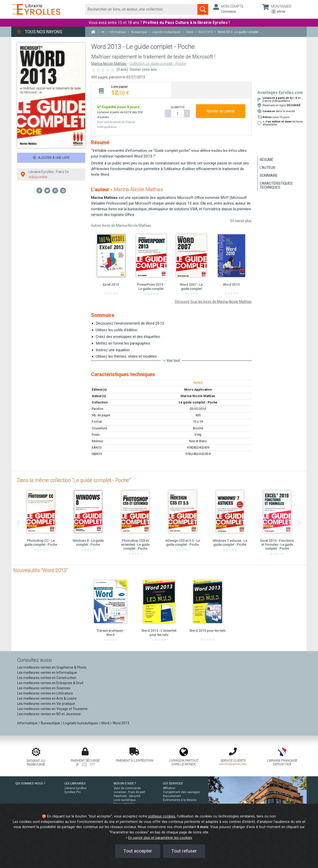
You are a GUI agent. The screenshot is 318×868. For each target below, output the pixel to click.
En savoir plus (241, 221)
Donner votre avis (143, 69)
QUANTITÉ (177, 107)
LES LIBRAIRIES (75, 783)
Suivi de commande (127, 788)
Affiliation (169, 788)
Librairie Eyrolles (76, 788)
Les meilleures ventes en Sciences (44, 688)
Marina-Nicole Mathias (109, 64)
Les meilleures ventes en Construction (47, 678)
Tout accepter (138, 851)
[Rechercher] (141, 9)
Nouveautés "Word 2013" (40, 570)
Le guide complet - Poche (198, 402)
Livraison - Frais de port (129, 792)
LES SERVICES (173, 783)
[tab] (131, 90)
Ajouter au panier (221, 111)
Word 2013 (121, 723)
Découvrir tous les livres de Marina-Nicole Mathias (213, 302)
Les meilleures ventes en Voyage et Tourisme (52, 709)
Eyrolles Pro (72, 792)
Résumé (266, 160)
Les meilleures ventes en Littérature (45, 693)
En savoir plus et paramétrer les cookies (160, 838)
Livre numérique (125, 800)
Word (105, 723)
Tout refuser (184, 851)
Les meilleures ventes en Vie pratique (46, 704)
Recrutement (172, 796)
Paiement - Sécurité (127, 796)
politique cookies (162, 816)
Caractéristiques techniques (276, 185)
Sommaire (269, 175)
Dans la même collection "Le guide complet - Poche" (74, 480)
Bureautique (50, 723)
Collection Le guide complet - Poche (158, 64)
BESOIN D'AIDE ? (125, 783)
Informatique (27, 723)
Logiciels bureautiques (81, 723)
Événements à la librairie (180, 800)
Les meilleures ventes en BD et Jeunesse (49, 714)
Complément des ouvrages (181, 792)
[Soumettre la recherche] (203, 9)
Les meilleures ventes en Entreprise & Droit (50, 683)
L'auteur (267, 168)
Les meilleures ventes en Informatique (47, 673)
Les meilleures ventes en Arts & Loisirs (47, 698)
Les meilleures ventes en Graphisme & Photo (52, 667)
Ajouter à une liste (51, 158)
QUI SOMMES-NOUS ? (30, 783)
